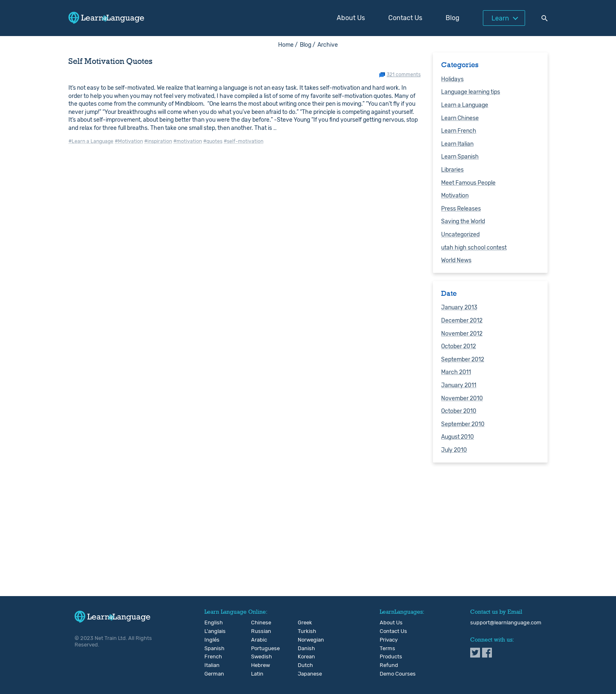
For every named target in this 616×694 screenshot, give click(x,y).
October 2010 (459, 411)
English (211, 623)
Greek (305, 623)
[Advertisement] (308, 532)
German (211, 674)
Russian (258, 631)
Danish (305, 649)
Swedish (258, 657)
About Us (351, 18)
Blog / (308, 45)
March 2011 (456, 372)
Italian (211, 665)
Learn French (459, 131)
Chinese (258, 623)
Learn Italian (457, 144)
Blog (453, 18)
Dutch (305, 665)
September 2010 (463, 424)
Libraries (452, 170)
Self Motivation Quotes (110, 61)
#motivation (188, 141)
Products (391, 657)
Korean (305, 657)
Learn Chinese (460, 118)
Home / (288, 45)
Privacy (389, 640)
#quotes (213, 141)
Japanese (305, 674)
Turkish (305, 631)
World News (456, 260)
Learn (500, 18)
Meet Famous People (468, 183)
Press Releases (461, 209)
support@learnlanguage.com (506, 623)
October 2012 (459, 346)
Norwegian (305, 640)
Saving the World (463, 221)
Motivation (455, 196)
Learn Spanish (460, 157)
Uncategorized (460, 235)
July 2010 (454, 450)
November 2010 (462, 398)
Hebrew (258, 665)
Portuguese (258, 649)
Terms (387, 649)
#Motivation (129, 141)
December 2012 (462, 321)
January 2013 (459, 307)
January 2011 (459, 385)
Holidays (452, 79)
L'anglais (211, 631)
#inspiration (158, 141)
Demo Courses (398, 674)
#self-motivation (243, 141)
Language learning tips (471, 92)
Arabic (258, 640)
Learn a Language (465, 105)
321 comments (404, 75)
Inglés (211, 640)
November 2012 (462, 334)
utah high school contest (474, 248)
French (211, 657)
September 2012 (463, 359)
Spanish (211, 649)
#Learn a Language (91, 141)
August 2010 (457, 437)
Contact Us (405, 18)
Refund (389, 665)
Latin (257, 674)
